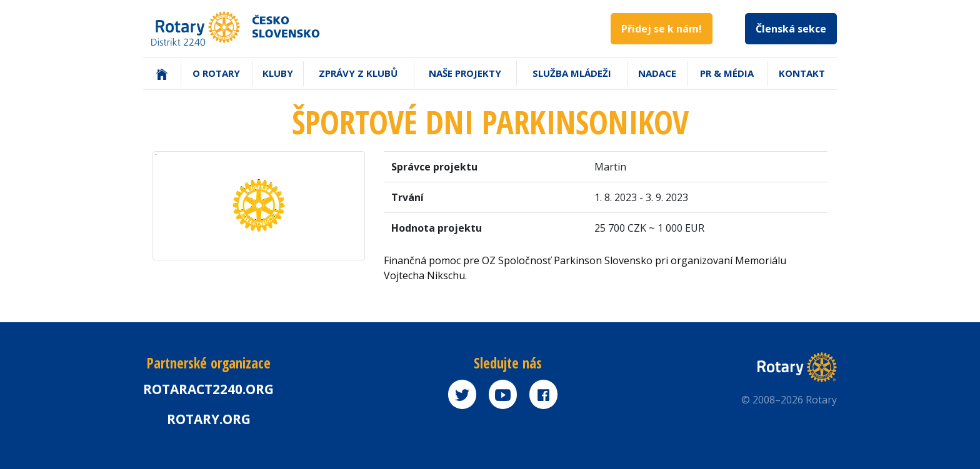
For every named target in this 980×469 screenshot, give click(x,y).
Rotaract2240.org (208, 389)
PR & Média (727, 73)
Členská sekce (791, 29)
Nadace (657, 73)
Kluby (278, 73)
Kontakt (802, 73)
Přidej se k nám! (662, 29)
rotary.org (209, 419)
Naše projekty (465, 73)
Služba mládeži (572, 73)
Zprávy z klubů (358, 73)
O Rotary (216, 73)
